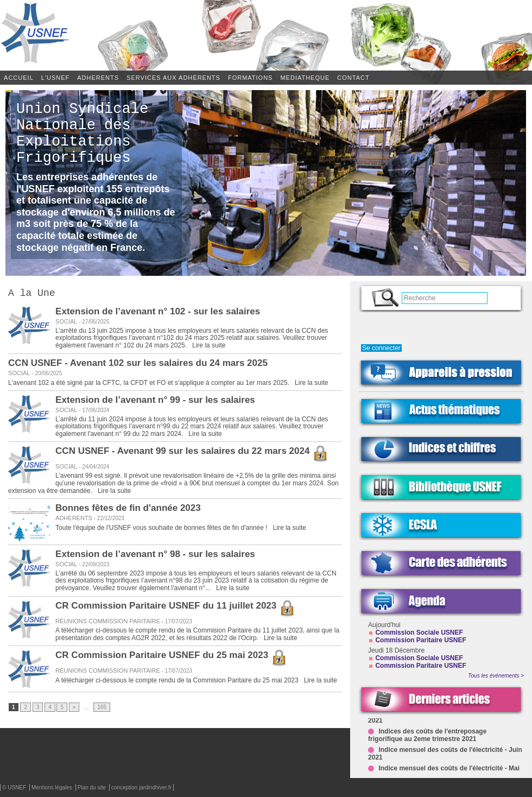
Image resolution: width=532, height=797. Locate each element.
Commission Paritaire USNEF (420, 640)
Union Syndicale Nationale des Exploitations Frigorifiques (82, 141)
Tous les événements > (496, 676)
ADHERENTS (98, 78)
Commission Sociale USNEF (419, 632)
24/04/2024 (93, 469)
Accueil (19, 78)
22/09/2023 (93, 567)
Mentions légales (53, 787)
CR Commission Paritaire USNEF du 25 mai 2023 (171, 657)
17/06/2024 (93, 412)
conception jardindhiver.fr (141, 787)
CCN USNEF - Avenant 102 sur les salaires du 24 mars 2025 (138, 365)
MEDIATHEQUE (305, 78)
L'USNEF (56, 78)
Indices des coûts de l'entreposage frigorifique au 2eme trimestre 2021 (427, 737)
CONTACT (353, 78)
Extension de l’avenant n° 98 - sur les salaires (155, 556)
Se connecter (381, 348)
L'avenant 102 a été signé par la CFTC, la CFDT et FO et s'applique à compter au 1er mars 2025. (150, 385)
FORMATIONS (251, 78)
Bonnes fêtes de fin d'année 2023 (128, 510)
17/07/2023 (176, 624)
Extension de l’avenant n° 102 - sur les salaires (158, 314)
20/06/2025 (46, 375)
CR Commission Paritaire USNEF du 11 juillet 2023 (175, 608)
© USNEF (15, 787)
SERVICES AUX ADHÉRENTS (173, 78)
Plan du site (93, 787)
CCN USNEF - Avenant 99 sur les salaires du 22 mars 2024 (192, 453)
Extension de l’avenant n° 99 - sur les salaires (155, 402)
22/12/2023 (108, 520)
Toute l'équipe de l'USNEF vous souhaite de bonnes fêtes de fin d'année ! (162, 530)
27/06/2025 (93, 324)
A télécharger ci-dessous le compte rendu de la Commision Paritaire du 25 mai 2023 (178, 682)
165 (102, 709)
